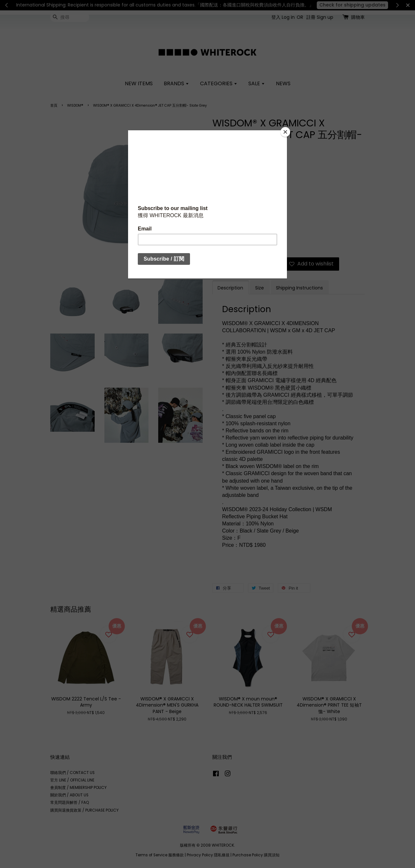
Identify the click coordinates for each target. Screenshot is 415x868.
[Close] (285, 132)
